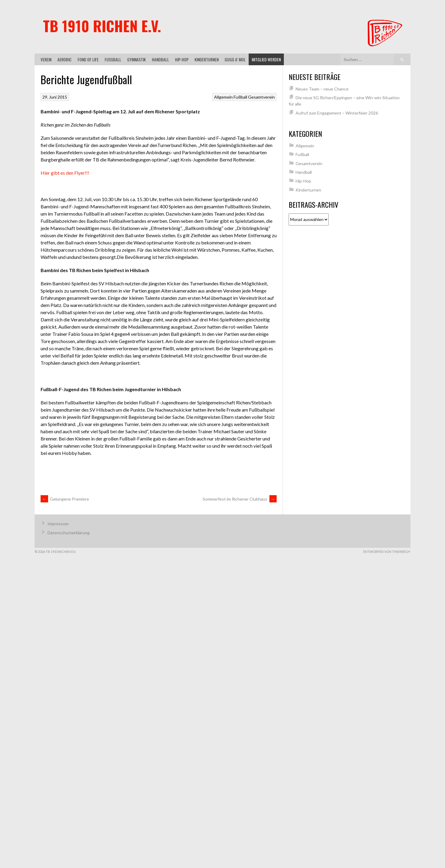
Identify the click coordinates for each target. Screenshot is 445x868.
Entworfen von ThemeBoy (387, 552)
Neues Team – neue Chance (322, 89)
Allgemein (223, 97)
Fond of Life (88, 59)
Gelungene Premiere (65, 499)
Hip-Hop (182, 59)
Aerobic (64, 59)
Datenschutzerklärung (69, 533)
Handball (160, 59)
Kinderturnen (207, 59)
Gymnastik (137, 59)
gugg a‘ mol (235, 59)
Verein (46, 59)
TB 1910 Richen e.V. (102, 26)
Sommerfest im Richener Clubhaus (240, 499)
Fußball (113, 59)
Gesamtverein (261, 97)
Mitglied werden (266, 59)
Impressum (58, 524)
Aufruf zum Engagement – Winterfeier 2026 (337, 113)
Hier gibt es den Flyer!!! (65, 173)
